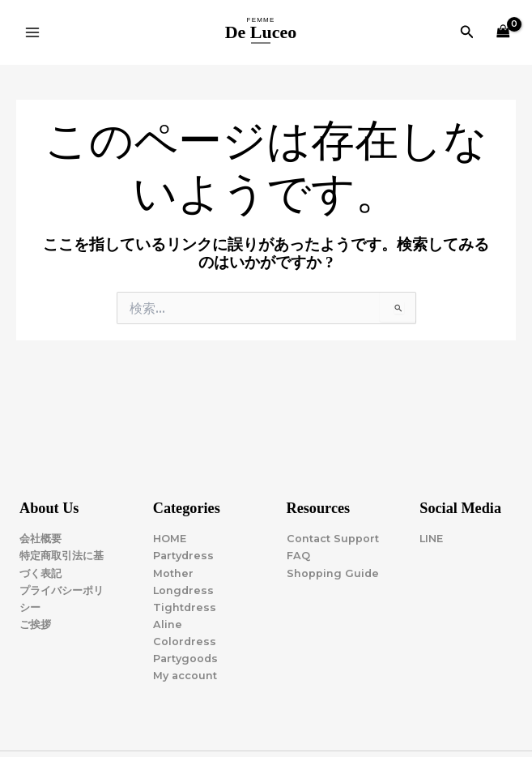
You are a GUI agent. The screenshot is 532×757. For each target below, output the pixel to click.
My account (185, 676)
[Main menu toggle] (32, 32)
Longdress (183, 590)
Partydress (183, 556)
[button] (467, 32)
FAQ (298, 556)
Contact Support (333, 539)
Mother (173, 573)
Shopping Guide (333, 573)
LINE (431, 539)
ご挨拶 (35, 624)
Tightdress (185, 607)
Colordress (185, 642)
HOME (170, 539)
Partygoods (185, 659)
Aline (168, 624)
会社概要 (40, 539)
